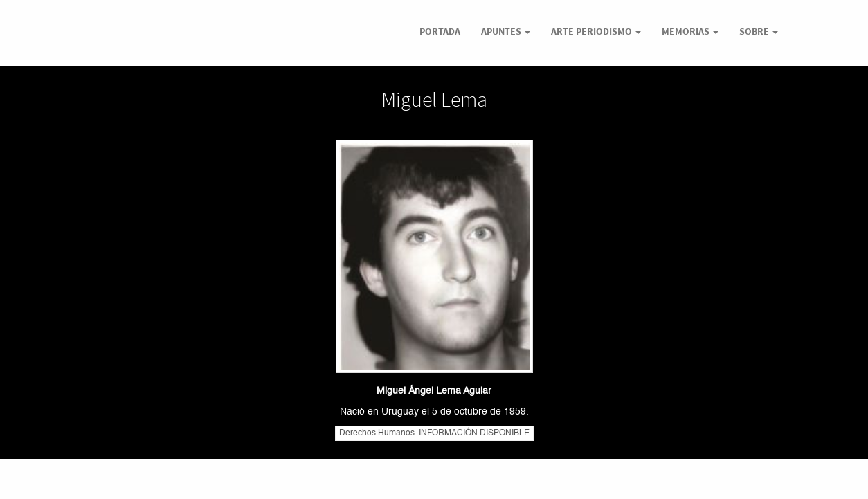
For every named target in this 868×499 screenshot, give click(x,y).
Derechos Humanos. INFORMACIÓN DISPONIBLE (434, 433)
